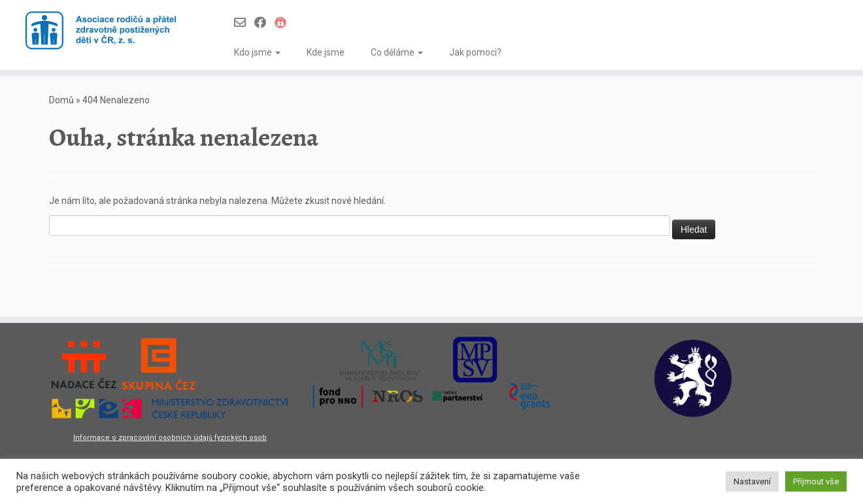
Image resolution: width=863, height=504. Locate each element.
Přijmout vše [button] (816, 481)
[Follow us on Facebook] (264, 23)
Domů (61, 100)
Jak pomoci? (475, 52)
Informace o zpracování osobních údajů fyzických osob (170, 438)
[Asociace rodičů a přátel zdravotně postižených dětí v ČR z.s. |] (100, 31)
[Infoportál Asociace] (285, 23)
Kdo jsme (257, 52)
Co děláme (397, 52)
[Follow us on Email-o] (244, 23)
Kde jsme (326, 52)
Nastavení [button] (752, 481)
